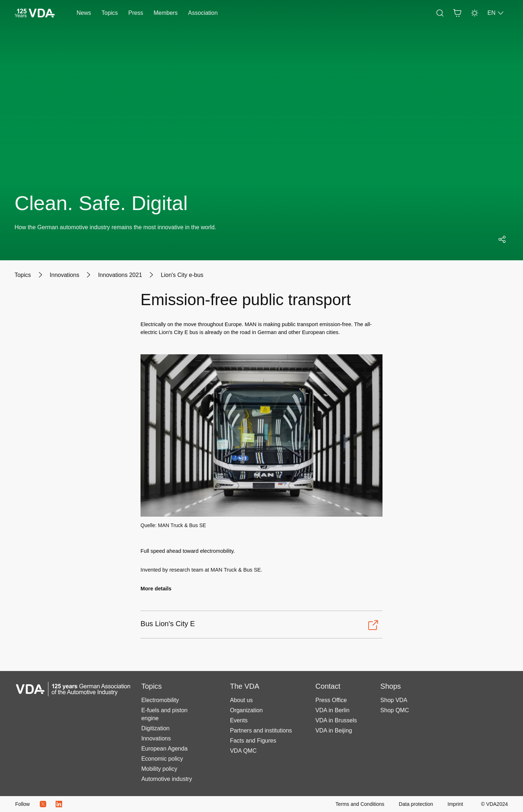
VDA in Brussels (336, 720)
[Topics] (23, 275)
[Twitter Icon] (43, 804)
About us (241, 700)
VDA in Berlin (332, 710)
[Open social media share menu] (502, 239)
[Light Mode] (475, 13)
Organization (247, 710)
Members (166, 13)
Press (136, 13)
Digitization (155, 728)
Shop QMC (395, 710)
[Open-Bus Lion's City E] (260, 625)
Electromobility (160, 700)
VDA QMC (243, 751)
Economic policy (162, 759)
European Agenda (164, 749)
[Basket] (457, 13)
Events (239, 720)
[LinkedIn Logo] (59, 804)
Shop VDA (394, 700)
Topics (110, 13)
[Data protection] (416, 804)
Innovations (156, 738)
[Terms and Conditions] (360, 804)
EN (496, 13)
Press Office (331, 700)
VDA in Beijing (334, 730)
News (84, 13)
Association (203, 13)
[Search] (440, 13)
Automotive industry (167, 779)
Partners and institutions (261, 730)
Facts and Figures (253, 741)
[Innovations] (65, 275)
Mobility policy (159, 769)
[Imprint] (455, 804)
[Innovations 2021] (120, 275)
